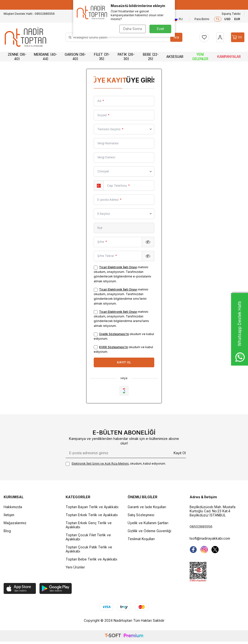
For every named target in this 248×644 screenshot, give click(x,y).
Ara (176, 37)
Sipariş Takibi (231, 14)
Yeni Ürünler (75, 567)
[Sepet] (238, 37)
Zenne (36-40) (17, 57)
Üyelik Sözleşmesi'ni (114, 334)
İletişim (9, 515)
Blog (7, 531)
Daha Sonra (133, 29)
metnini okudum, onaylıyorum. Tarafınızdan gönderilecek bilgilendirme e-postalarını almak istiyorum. (122, 274)
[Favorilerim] (204, 37)
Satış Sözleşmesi (141, 515)
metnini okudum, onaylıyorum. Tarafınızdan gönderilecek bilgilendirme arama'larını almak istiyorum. (121, 319)
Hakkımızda (13, 507)
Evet (160, 29)
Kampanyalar (229, 57)
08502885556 (201, 527)
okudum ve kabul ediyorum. (124, 336)
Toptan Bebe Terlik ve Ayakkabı (91, 559)
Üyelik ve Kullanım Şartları (148, 523)
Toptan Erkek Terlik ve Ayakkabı (92, 515)
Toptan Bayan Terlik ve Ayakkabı (92, 507)
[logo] (25, 37)
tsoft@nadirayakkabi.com (210, 538)
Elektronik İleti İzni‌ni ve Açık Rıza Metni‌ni (100, 464)
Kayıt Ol (180, 453)
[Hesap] (220, 37)
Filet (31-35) (102, 57)
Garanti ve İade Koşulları (147, 507)
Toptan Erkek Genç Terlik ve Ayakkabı (89, 525)
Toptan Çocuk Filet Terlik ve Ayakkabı (88, 537)
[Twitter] (215, 550)
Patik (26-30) (126, 57)
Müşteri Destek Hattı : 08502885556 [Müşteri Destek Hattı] (29, 14)
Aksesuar (175, 57)
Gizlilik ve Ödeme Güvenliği (149, 531)
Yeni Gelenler (200, 57)
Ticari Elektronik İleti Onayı (118, 267)
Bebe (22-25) (151, 57)
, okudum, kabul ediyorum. (116, 464)
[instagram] (204, 550)
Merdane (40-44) (46, 57)
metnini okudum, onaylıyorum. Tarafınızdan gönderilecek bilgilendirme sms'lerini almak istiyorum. (121, 296)
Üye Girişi (141, 80)
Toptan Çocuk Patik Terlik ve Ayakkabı (89, 549)
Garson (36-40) (75, 57)
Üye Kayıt (107, 80)
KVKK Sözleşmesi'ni (113, 347)
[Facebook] (193, 550)
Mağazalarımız (15, 523)
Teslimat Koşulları (141, 539)
